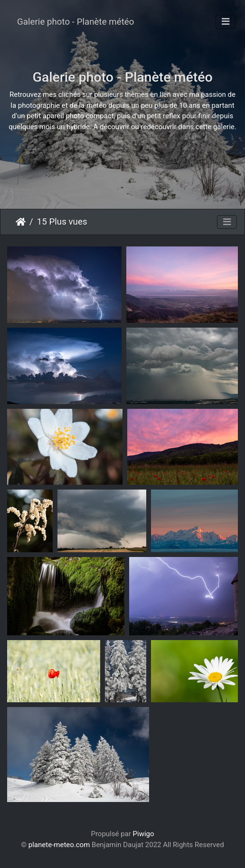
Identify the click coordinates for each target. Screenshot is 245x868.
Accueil (21, 222)
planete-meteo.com (59, 845)
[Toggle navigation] (226, 22)
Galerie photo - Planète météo (75, 22)
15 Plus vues (62, 222)
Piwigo (144, 834)
